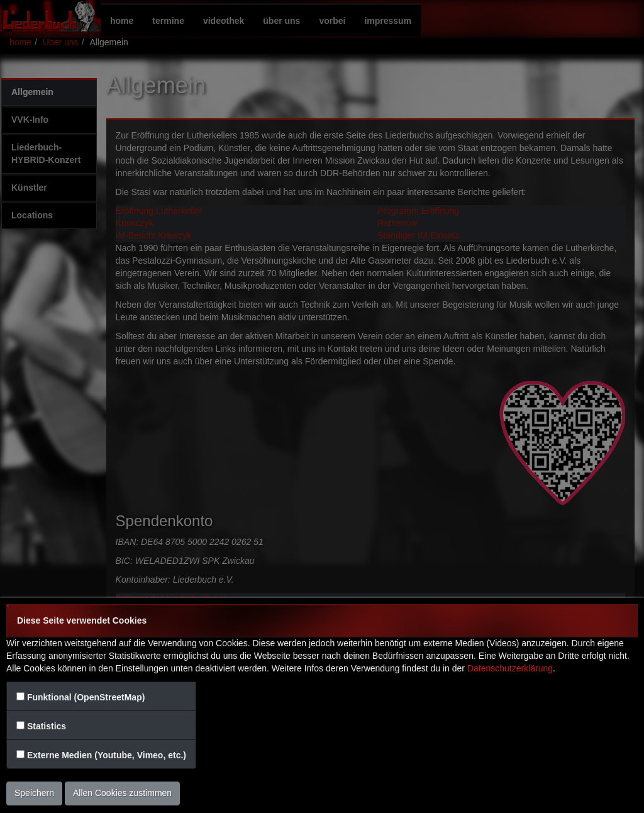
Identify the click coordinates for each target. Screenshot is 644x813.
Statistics (47, 726)
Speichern (34, 793)
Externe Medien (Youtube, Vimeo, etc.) (107, 755)
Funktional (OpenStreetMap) (86, 697)
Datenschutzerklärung (510, 668)
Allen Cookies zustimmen (122, 793)
